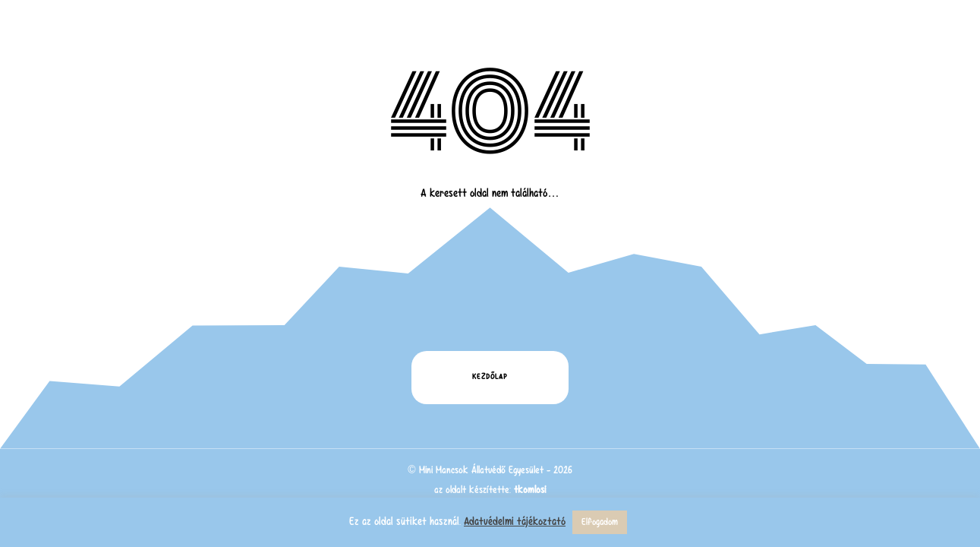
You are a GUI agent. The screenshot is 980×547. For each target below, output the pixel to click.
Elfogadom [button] (600, 522)
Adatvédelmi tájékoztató (515, 521)
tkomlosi (530, 490)
